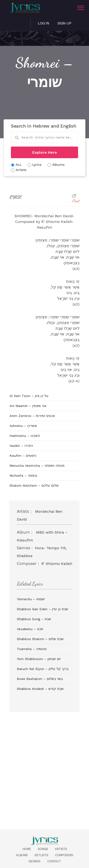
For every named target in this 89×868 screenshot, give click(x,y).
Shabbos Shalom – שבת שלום (40, 639)
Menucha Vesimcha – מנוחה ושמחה (37, 466)
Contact (54, 861)
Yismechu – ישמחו (31, 599)
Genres (34, 861)
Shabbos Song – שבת (34, 619)
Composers (64, 855)
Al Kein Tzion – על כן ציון (29, 396)
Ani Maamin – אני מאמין (28, 406)
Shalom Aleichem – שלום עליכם (34, 485)
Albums (22, 855)
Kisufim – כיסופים (23, 456)
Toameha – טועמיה (32, 649)
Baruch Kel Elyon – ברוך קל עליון (43, 669)
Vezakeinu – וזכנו (30, 629)
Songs (43, 849)
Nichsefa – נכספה (23, 476)
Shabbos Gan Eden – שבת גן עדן (42, 609)
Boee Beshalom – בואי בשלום (40, 679)
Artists (61, 849)
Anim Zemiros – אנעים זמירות (32, 416)
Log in (43, 23)
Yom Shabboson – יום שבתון (39, 659)
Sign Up (64, 23)
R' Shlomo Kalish (57, 564)
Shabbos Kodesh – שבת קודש (40, 689)
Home (27, 849)
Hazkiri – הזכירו (21, 446)
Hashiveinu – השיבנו (25, 436)
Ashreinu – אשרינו (23, 426)
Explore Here (45, 152)
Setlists (41, 855)
